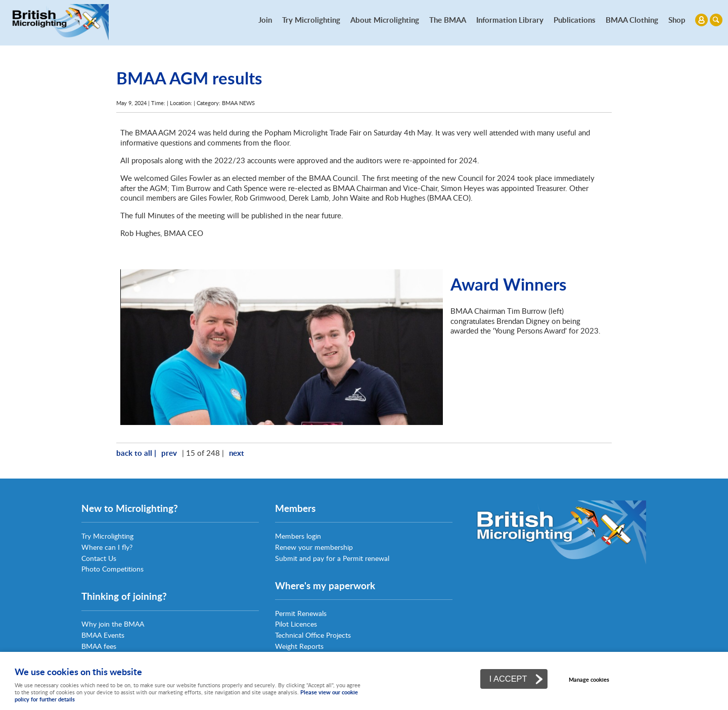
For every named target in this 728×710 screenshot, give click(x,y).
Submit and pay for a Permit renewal (332, 558)
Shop (677, 20)
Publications (575, 20)
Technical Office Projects (313, 635)
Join (265, 20)
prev (169, 453)
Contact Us (99, 558)
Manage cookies (589, 679)
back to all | (136, 453)
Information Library (510, 20)
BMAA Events (103, 635)
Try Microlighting (311, 20)
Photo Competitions (112, 569)
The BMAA (448, 20)
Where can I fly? (107, 547)
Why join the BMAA (113, 624)
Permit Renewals (301, 613)
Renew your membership (314, 547)
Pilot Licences (296, 624)
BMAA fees (99, 646)
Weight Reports (299, 646)
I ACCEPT (508, 679)
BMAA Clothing (632, 20)
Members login (298, 536)
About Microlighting (385, 20)
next (237, 453)
